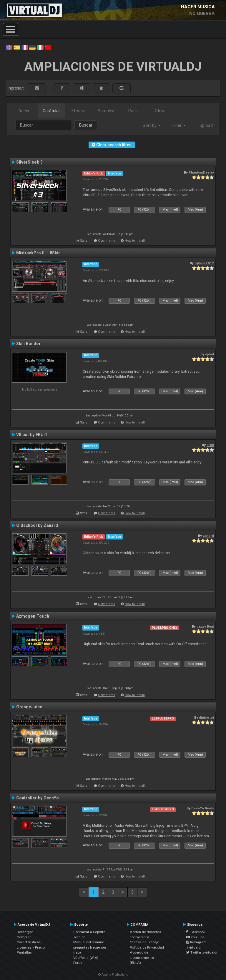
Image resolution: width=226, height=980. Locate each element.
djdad (210, 354)
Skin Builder (28, 344)
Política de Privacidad (147, 947)
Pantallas (24, 952)
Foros (78, 963)
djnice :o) (206, 717)
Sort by (152, 125)
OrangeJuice (29, 707)
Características (29, 942)
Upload (206, 125)
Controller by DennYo (38, 798)
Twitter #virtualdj (202, 952)
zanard (208, 536)
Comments (107, 241)
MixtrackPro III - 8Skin (38, 253)
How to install (135, 241)
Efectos (79, 111)
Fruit (210, 445)
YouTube (195, 937)
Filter (179, 125)
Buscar (86, 125)
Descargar (25, 932)
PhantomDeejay (201, 172)
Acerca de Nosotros (145, 932)
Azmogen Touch (33, 616)
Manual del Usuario (89, 942)
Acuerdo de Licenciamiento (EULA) (142, 958)
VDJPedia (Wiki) (86, 958)
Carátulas (52, 111)
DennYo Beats (203, 808)
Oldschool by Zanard (37, 525)
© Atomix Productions (113, 975)
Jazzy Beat (205, 626)
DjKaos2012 (204, 263)
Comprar (24, 937)
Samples (106, 111)
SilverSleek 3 (29, 162)
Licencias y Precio (31, 947)
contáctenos (140, 937)
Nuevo (25, 111)
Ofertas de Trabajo (144, 942)
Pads (133, 111)
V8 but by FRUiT (32, 435)
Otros (160, 111)
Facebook (196, 932)
